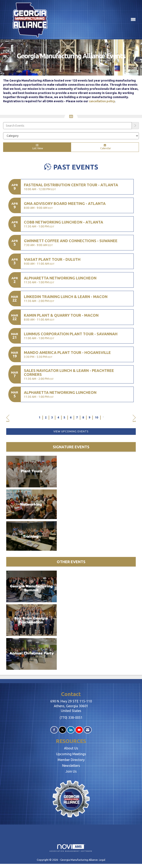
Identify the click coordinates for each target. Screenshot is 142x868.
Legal (102, 860)
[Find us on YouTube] (79, 730)
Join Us (71, 771)
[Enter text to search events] (67, 126)
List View (37, 147)
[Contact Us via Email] (88, 730)
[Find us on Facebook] (54, 730)
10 (96, 417)
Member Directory (71, 760)
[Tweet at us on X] (62, 730)
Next (134, 418)
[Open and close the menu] (97, 20)
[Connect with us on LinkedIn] (71, 730)
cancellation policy (102, 101)
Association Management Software (71, 848)
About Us (71, 748)
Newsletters (71, 766)
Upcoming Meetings (71, 754)
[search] (135, 126)
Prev (8, 418)
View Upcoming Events (71, 431)
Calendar (105, 147)
